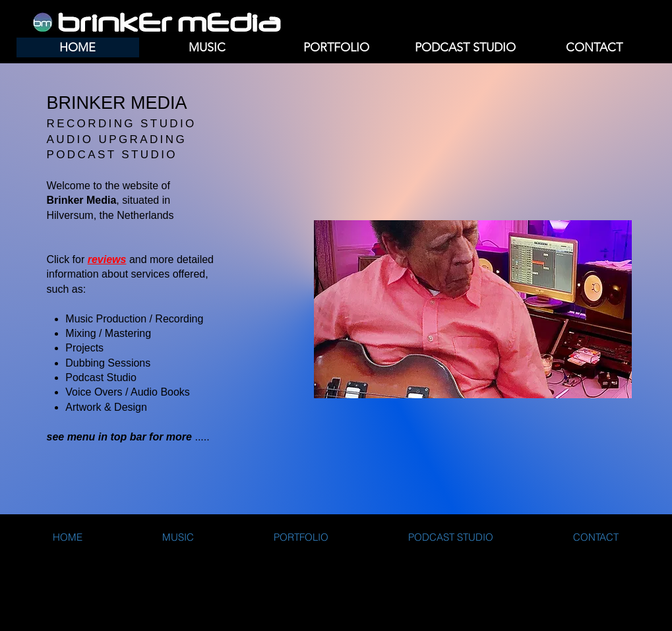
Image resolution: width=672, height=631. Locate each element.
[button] (207, 47)
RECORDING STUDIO (122, 124)
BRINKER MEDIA (117, 103)
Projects (84, 348)
